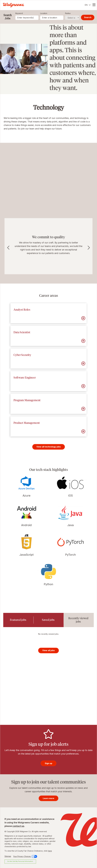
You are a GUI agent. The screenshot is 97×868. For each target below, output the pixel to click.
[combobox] (52, 18)
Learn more (48, 798)
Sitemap (8, 856)
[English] (88, 5)
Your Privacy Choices (25, 856)
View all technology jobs (49, 447)
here (50, 851)
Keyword (19, 13)
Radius (68, 13)
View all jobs (48, 650)
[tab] (18, 620)
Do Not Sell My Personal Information (20, 861)
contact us (18, 826)
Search (88, 17)
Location (44, 13)
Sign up (48, 763)
